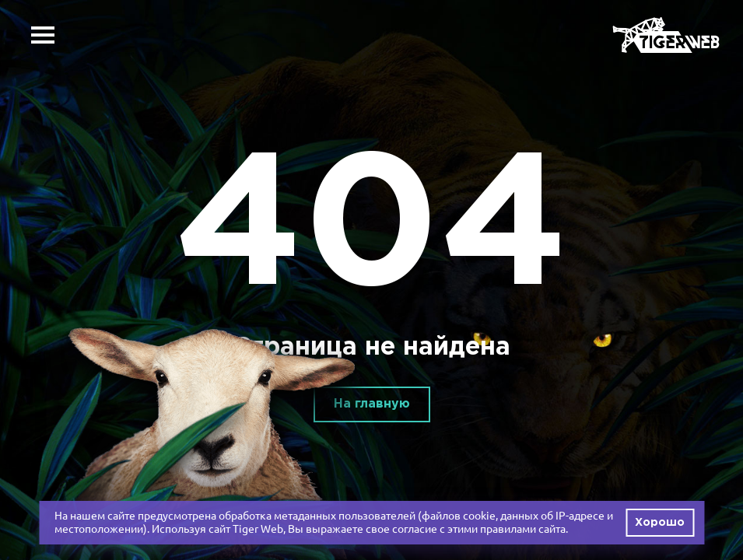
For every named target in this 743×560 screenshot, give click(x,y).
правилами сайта (523, 529)
